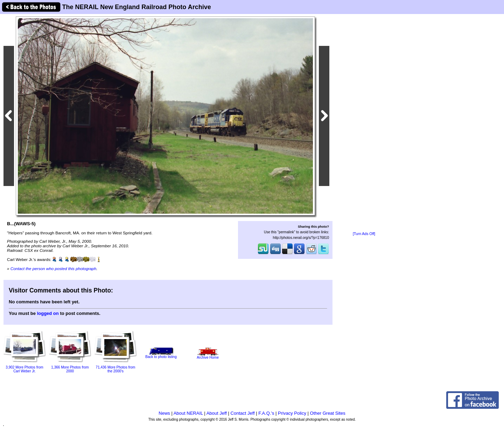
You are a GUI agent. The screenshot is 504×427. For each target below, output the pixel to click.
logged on (48, 313)
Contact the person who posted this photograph (54, 268)
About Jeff (217, 413)
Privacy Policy (292, 413)
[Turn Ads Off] (364, 234)
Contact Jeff (243, 413)
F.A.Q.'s (266, 413)
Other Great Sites (328, 413)
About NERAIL (188, 413)
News (164, 413)
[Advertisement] (364, 123)
